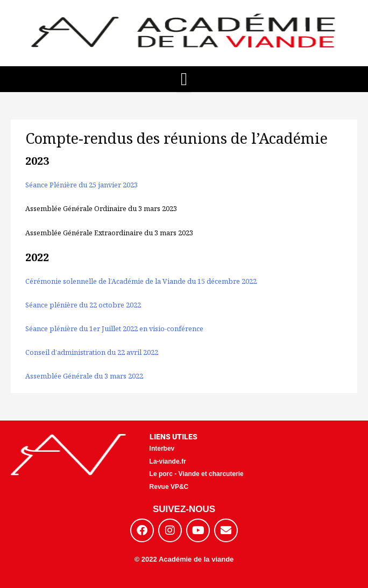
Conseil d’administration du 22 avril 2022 (92, 352)
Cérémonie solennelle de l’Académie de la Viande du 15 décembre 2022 (141, 281)
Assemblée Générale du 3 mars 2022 (84, 376)
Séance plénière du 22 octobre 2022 (83, 305)
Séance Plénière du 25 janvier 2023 (82, 185)
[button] (184, 80)
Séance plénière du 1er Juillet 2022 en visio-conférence (114, 328)
